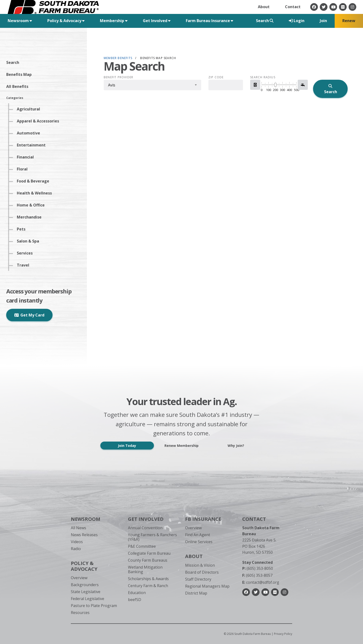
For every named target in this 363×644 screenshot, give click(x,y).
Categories (16, 98)
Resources (80, 613)
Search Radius (263, 77)
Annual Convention (145, 528)
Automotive (30, 133)
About (264, 7)
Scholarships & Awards (148, 579)
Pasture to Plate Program (94, 606)
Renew (349, 21)
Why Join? (236, 446)
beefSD (135, 600)
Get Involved (146, 519)
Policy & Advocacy (84, 566)
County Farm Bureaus (148, 560)
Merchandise (31, 217)
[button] (255, 85)
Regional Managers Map (207, 586)
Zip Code (216, 77)
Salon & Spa (29, 241)
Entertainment (33, 145)
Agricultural (30, 109)
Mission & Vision (200, 565)
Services (26, 253)
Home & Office (32, 205)
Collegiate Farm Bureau (149, 553)
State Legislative (86, 592)
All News (79, 528)
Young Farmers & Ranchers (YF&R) (152, 537)
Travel (24, 265)
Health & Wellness (36, 193)
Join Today (127, 446)
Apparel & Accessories (39, 121)
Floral (24, 169)
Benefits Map (20, 74)
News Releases (84, 535)
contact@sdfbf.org (261, 582)
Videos (77, 542)
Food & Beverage (34, 181)
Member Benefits (118, 58)
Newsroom (86, 519)
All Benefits (19, 86)
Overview (79, 578)
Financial (27, 157)
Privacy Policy (283, 634)
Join (323, 21)
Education (137, 593)
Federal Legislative (88, 599)
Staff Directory (198, 579)
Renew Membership (181, 446)
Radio (76, 549)
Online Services (199, 542)
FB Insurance (203, 519)
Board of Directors (202, 572)
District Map (196, 593)
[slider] (275, 85)
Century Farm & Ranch (148, 586)
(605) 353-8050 (258, 568)
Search (14, 62)
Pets (23, 229)
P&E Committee (142, 546)
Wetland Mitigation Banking (145, 569)
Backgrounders (85, 585)
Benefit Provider (118, 77)
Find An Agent (198, 535)
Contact (293, 7)
